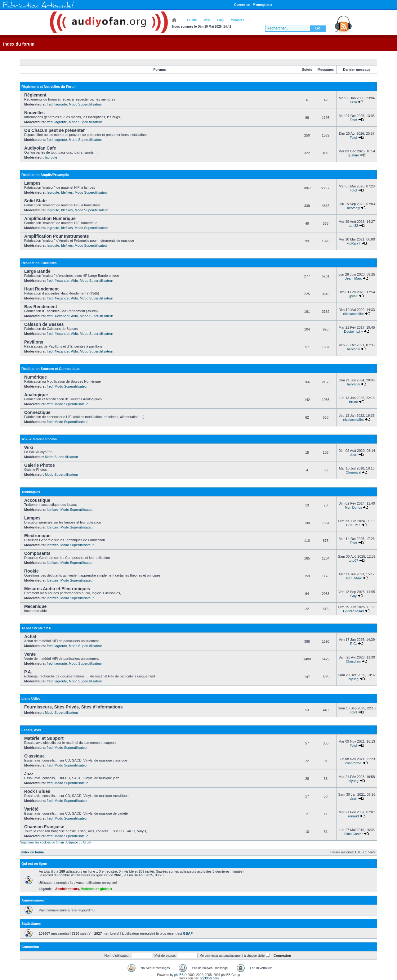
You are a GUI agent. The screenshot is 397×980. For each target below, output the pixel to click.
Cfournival (354, 472)
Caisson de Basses (44, 324)
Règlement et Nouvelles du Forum (49, 87)
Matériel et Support (44, 738)
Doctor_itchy (353, 331)
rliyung (353, 679)
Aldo (74, 281)
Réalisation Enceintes (39, 263)
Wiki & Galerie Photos (39, 439)
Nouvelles (34, 113)
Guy (354, 596)
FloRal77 (354, 243)
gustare (353, 155)
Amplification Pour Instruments (56, 236)
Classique (34, 756)
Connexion (242, 5)
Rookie (31, 571)
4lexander (62, 281)
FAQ (220, 20)
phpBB (179, 975)
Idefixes (67, 192)
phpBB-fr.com (210, 978)
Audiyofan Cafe (40, 148)
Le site (192, 20)
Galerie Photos (40, 465)
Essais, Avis (31, 730)
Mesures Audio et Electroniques (57, 589)
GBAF (188, 933)
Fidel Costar (353, 834)
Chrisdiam (354, 661)
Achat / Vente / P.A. (37, 628)
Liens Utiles (31, 699)
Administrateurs (67, 889)
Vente (30, 654)
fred (50, 104)
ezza (353, 102)
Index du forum (19, 44)
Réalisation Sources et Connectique (51, 369)
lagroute (61, 104)
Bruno (353, 402)
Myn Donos (354, 507)
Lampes (32, 183)
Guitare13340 (353, 611)
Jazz (29, 774)
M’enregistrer (263, 5)
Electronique (37, 536)
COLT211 (353, 525)
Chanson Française (44, 827)
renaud (353, 816)
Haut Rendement (41, 289)
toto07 (353, 560)
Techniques (31, 492)
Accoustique (37, 500)
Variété (31, 809)
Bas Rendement (41, 307)
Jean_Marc (353, 278)
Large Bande (37, 271)
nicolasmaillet (354, 314)
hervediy (354, 208)
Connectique (37, 412)
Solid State (35, 201)
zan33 (354, 226)
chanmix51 (353, 763)
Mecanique (35, 606)
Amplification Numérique (50, 218)
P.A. (28, 672)
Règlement (35, 95)
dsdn (354, 455)
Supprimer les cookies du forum (42, 842)
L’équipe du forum (79, 842)
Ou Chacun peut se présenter (54, 130)
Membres (238, 20)
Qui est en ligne (34, 864)
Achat (30, 636)
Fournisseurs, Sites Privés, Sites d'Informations (74, 707)
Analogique (36, 395)
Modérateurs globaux (96, 889)
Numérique (36, 377)
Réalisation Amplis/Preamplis (45, 175)
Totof (354, 120)
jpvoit (354, 296)
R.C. (354, 644)
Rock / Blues (37, 791)
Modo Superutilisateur (85, 104)
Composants (37, 553)
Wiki (207, 20)
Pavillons (34, 342)
